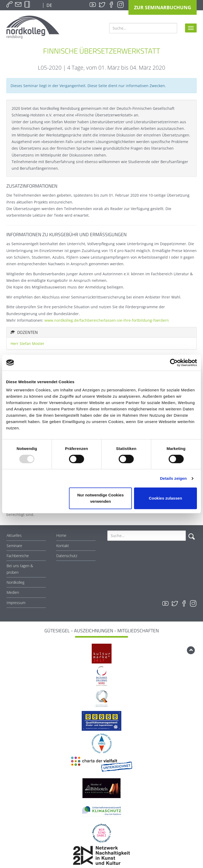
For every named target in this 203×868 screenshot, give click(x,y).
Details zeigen (173, 478)
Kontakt (63, 546)
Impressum (16, 603)
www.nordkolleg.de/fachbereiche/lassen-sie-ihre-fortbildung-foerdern (107, 320)
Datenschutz (67, 556)
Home (61, 535)
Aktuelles (14, 535)
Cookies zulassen (165, 498)
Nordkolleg (15, 582)
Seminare (14, 546)
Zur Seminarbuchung (163, 7)
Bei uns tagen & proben (20, 569)
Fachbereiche (18, 556)
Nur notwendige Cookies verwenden (100, 498)
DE (49, 5)
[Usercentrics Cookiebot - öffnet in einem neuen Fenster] (174, 363)
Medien (13, 592)
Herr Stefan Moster (27, 343)
